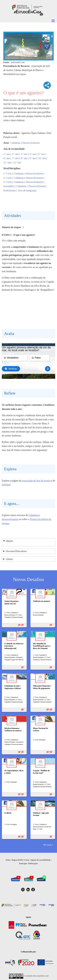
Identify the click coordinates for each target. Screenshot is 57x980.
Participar (23, 863)
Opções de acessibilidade (41, 860)
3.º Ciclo (8, 182)
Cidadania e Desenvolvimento (25, 143)
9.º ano (33, 158)
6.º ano (7, 158)
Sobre (8, 860)
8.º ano (24, 158)
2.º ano (15, 154)
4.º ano (33, 154)
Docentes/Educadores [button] (16, 551)
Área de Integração (27, 190)
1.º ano (7, 154)
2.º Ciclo (8, 178)
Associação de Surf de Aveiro (36, 481)
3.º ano (24, 154)
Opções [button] (9, 541)
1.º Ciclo (8, 174)
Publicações (33, 863)
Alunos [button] (9, 559)
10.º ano (42, 158)
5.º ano (41, 154)
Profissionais (10, 190)
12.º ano (17, 163)
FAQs (27, 860)
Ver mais (47, 845)
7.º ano (15, 158)
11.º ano (7, 163)
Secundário (9, 186)
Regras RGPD (17, 860)
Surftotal (6, 485)
